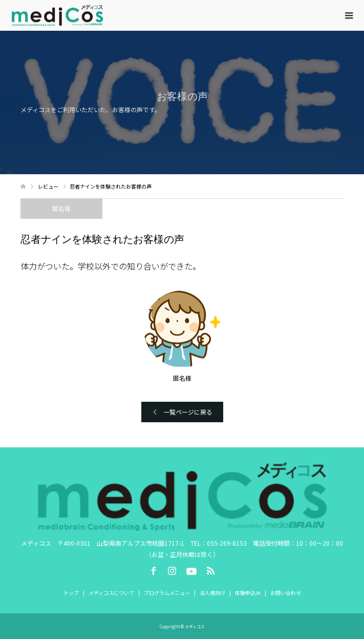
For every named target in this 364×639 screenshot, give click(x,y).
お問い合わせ (286, 593)
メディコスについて (111, 593)
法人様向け (212, 593)
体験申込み (248, 593)
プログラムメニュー (167, 593)
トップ (71, 593)
